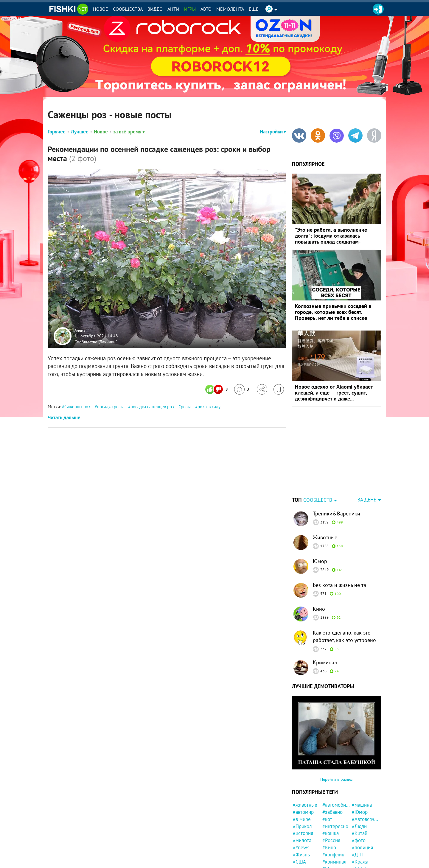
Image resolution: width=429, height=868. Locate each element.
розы (186, 407)
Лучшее (80, 132)
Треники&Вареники (336, 514)
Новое (101, 9)
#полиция (362, 847)
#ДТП (358, 855)
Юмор (320, 561)
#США (299, 862)
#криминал (334, 862)
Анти (173, 9)
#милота (302, 840)
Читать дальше (64, 417)
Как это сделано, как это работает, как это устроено (344, 636)
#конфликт (334, 855)
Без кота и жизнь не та (339, 585)
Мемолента (230, 9)
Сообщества (128, 9)
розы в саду (209, 407)
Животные (325, 537)
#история (303, 833)
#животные (305, 805)
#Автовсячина (366, 819)
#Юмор (360, 812)
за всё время (129, 132)
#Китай (360, 833)
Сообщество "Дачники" (96, 342)
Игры (190, 9)
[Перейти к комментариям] (242, 389)
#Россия (331, 840)
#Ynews (301, 847)
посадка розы (110, 407)
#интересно (335, 826)
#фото (359, 840)
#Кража (360, 862)
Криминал (325, 662)
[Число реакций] (217, 389)
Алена (80, 330)
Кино (319, 609)
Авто (206, 9)
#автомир (303, 812)
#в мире (302, 819)
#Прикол (302, 826)
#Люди (359, 826)
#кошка (331, 833)
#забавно (332, 812)
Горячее (57, 132)
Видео (155, 9)
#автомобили (336, 805)
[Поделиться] (262, 389)
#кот (327, 819)
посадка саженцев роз (152, 407)
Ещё (254, 9)
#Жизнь (301, 855)
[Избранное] (279, 389)
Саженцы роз (77, 407)
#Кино (329, 847)
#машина (362, 805)
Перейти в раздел (337, 779)
